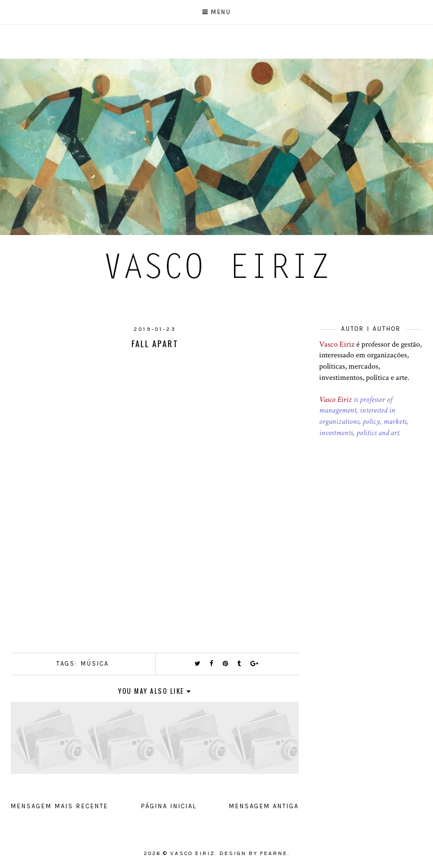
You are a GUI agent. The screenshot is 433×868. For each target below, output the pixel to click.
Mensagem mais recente (59, 806)
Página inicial (169, 806)
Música (95, 664)
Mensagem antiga (264, 806)
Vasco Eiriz (337, 344)
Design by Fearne (253, 853)
